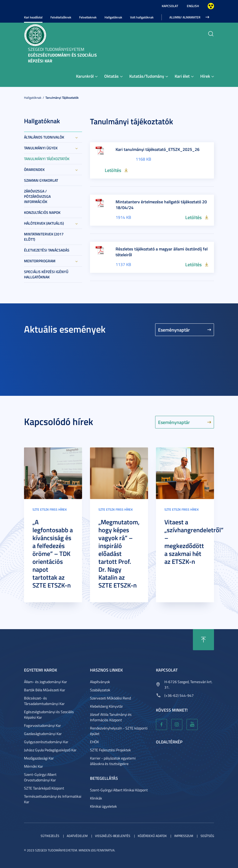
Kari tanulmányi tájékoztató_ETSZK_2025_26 (158, 149)
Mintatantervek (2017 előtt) (44, 237)
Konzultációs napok (42, 212)
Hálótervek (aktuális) (44, 223)
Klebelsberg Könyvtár (106, 706)
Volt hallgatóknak (142, 17)
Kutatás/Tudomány (147, 76)
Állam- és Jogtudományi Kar (46, 682)
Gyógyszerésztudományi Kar (46, 742)
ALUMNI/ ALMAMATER (185, 17)
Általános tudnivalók (44, 137)
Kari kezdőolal (33, 17)
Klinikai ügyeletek (103, 806)
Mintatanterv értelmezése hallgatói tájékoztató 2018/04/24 (161, 205)
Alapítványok (100, 682)
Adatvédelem (77, 836)
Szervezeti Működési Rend (110, 698)
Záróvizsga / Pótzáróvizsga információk (37, 196)
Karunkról (85, 76)
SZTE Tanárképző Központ (44, 788)
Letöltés (113, 170)
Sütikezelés (50, 836)
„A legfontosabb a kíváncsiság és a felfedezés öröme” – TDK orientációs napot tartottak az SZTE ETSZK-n (53, 554)
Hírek (205, 76)
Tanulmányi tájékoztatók (62, 98)
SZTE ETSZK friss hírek (50, 509)
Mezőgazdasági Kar (39, 758)
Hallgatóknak (113, 17)
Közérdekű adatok (152, 836)
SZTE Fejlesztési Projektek (110, 750)
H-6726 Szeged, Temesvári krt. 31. (188, 684)
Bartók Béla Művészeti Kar (45, 690)
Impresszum (184, 836)
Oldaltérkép (169, 742)
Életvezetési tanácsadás (47, 250)
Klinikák (96, 798)
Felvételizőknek (61, 17)
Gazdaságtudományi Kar (43, 734)
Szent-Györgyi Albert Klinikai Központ (119, 790)
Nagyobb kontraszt (211, 6)
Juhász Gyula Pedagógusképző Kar (50, 750)
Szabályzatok (100, 690)
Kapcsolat (170, 6)
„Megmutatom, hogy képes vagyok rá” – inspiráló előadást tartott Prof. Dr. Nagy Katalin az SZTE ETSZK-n (119, 554)
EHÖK (94, 742)
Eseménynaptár (174, 330)
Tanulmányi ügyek (41, 148)
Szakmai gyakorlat (41, 180)
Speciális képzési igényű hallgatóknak (46, 274)
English (193, 6)
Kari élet (182, 76)
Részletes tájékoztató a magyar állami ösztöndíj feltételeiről (162, 252)
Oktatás (111, 76)
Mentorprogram (40, 261)
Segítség (207, 836)
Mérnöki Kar (34, 766)
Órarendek (34, 169)
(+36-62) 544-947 (179, 695)
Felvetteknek (88, 17)
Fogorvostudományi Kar (42, 725)
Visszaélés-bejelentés (113, 836)
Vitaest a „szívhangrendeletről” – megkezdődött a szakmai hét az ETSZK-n (194, 542)
